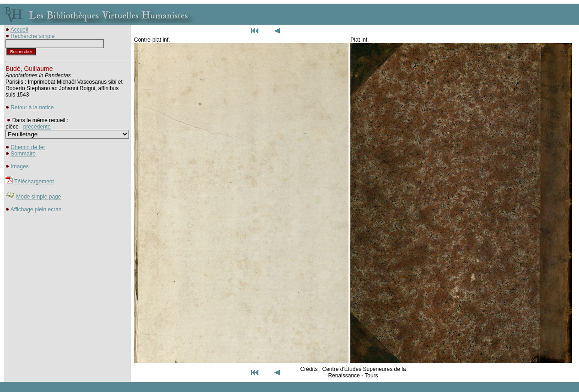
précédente (37, 127)
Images (19, 166)
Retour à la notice (32, 107)
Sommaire (23, 154)
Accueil (19, 30)
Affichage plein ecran (36, 209)
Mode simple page (38, 197)
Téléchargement (34, 182)
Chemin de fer (28, 147)
